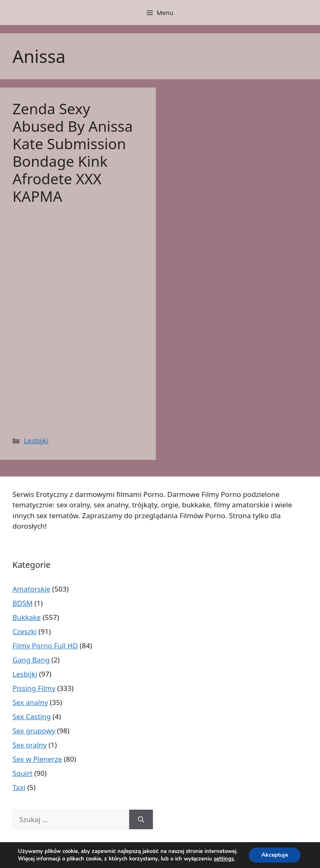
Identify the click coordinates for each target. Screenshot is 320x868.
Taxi (19, 787)
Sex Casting (32, 716)
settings (224, 859)
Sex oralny (30, 745)
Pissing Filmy (34, 688)
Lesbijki (36, 440)
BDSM (22, 603)
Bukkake (27, 617)
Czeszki (25, 631)
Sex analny (30, 702)
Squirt (22, 773)
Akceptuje (275, 855)
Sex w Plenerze (37, 759)
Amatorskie (31, 589)
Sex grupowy (34, 731)
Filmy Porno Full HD (45, 646)
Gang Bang (31, 660)
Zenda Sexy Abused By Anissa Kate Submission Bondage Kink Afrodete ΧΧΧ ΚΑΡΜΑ (73, 152)
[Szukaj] (141, 820)
